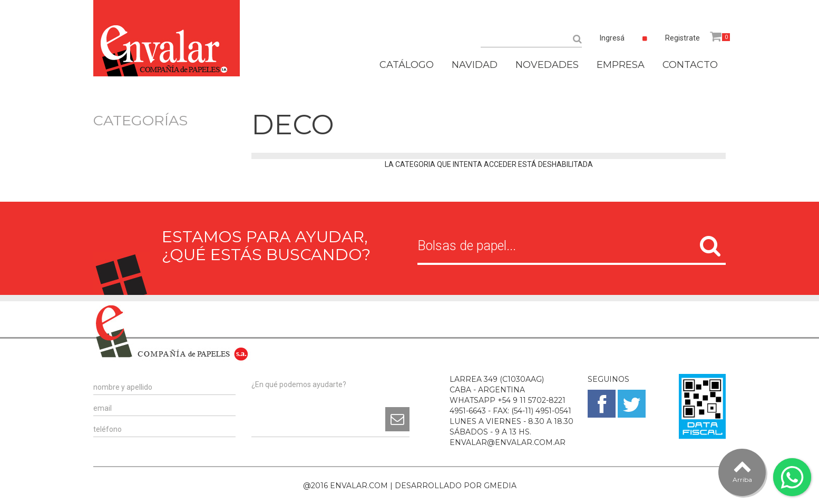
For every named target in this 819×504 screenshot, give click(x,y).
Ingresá (612, 38)
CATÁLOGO (407, 65)
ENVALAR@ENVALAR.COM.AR (508, 442)
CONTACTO (690, 65)
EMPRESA (621, 65)
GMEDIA (500, 486)
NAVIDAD (475, 65)
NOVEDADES (547, 65)
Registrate (682, 38)
